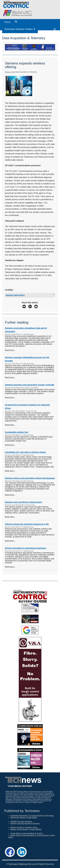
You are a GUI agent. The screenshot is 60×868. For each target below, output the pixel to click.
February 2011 (10, 72)
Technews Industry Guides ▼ (20, 29)
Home (7, 22)
